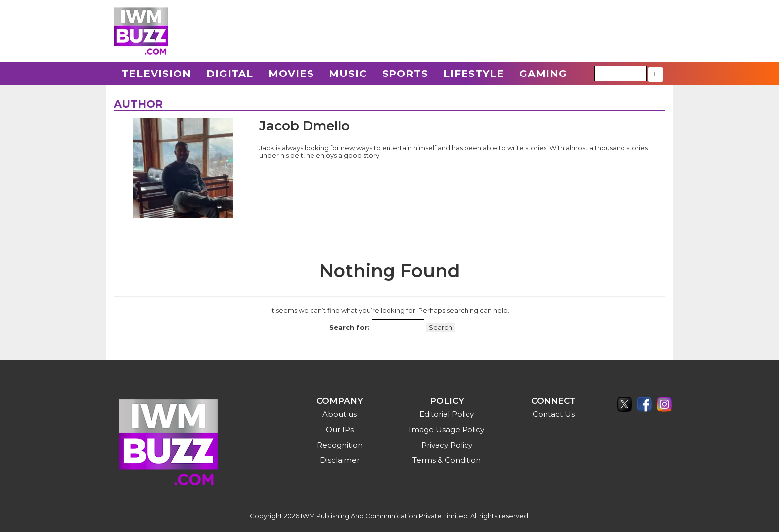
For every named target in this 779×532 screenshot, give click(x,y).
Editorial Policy (447, 414)
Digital (230, 74)
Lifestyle (474, 74)
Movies (291, 74)
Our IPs (340, 429)
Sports (405, 74)
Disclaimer (340, 460)
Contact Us (554, 414)
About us (340, 414)
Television (156, 74)
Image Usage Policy (447, 429)
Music (348, 74)
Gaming (543, 74)
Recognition (340, 445)
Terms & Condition (447, 460)
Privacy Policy (447, 445)
